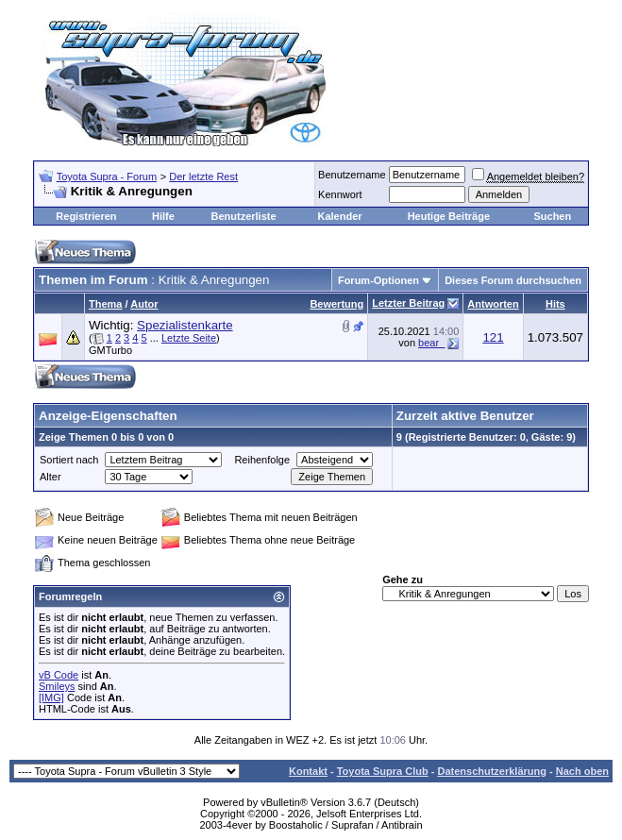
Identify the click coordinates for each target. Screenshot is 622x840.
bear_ (431, 343)
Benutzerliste (244, 216)
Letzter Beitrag (408, 303)
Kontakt (308, 771)
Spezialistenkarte (185, 325)
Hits (555, 304)
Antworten (493, 304)
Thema (105, 304)
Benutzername (352, 175)
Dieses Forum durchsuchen (513, 280)
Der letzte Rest (203, 176)
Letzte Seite (189, 338)
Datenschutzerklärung (492, 771)
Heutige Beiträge (449, 216)
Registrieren (86, 216)
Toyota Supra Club (383, 771)
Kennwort (340, 194)
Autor (144, 304)
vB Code (59, 675)
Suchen (552, 216)
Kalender (339, 216)
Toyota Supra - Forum (107, 176)
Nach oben (582, 771)
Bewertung (336, 304)
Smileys (57, 686)
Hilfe (163, 216)
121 (493, 337)
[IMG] (51, 697)
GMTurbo (110, 350)
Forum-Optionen (378, 280)
